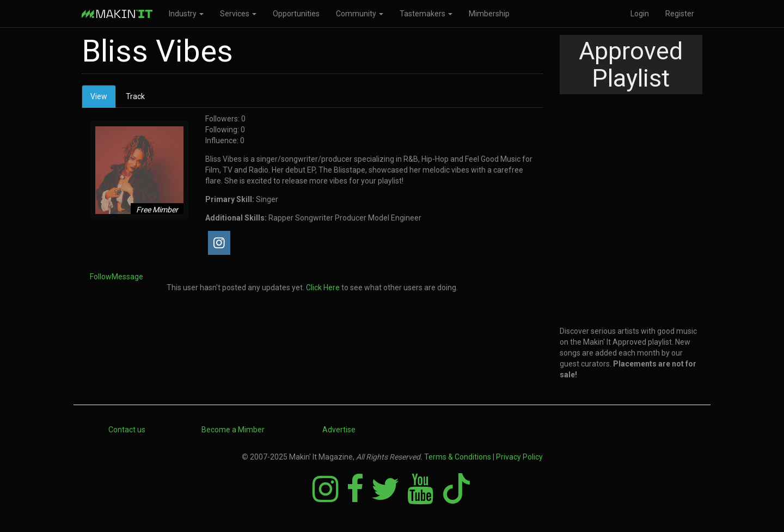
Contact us (127, 430)
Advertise (339, 430)
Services (238, 14)
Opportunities (296, 14)
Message (127, 277)
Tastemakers (426, 14)
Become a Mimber (233, 430)
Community (360, 14)
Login (640, 14)
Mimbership (489, 14)
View (103, 99)
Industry (186, 14)
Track (135, 96)
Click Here (323, 288)
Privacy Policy (519, 457)
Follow (101, 277)
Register (680, 14)
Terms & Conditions (458, 457)
